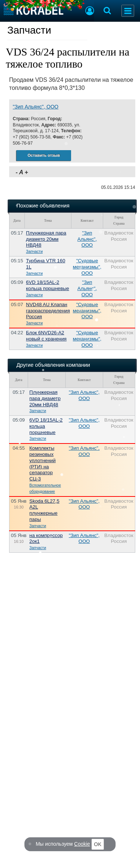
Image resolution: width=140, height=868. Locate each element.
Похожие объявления (43, 206)
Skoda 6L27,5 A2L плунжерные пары (44, 510)
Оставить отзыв (44, 155)
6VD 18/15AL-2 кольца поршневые (47, 285)
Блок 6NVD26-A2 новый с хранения (46, 336)
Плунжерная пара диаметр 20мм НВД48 (46, 239)
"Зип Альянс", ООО (36, 107)
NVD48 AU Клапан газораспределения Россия (48, 311)
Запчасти (29, 30)
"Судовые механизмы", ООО (87, 267)
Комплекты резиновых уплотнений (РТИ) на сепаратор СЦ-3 (43, 463)
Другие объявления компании (53, 365)
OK (98, 844)
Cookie (82, 844)
